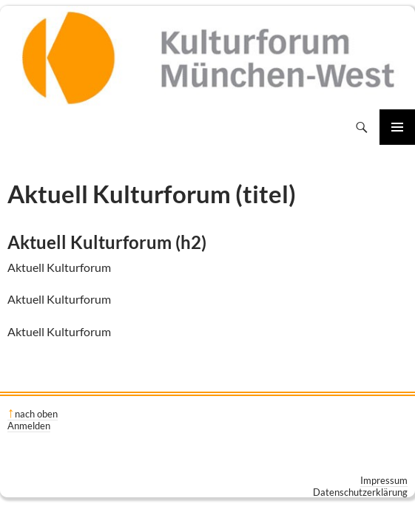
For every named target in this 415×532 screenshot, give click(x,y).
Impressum (384, 480)
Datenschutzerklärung (360, 492)
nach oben (36, 414)
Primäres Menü (397, 127)
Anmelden (29, 426)
